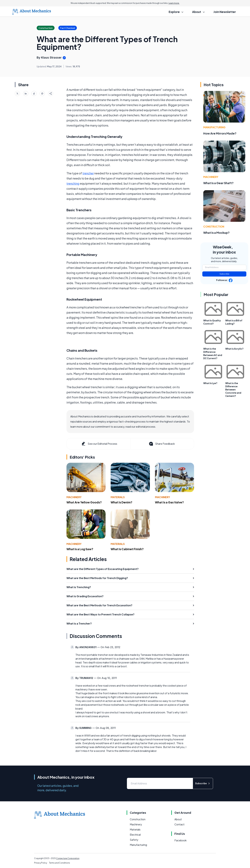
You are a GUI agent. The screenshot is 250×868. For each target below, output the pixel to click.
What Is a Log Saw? (80, 549)
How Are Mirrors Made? (220, 133)
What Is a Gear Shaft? (218, 183)
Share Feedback (162, 444)
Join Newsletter (225, 12)
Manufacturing (214, 127)
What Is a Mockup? (216, 233)
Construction (214, 226)
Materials (118, 497)
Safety (134, 840)
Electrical (135, 835)
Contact (179, 824)
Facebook (180, 840)
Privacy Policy (41, 863)
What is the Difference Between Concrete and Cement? (233, 389)
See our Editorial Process (99, 444)
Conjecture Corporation (68, 858)
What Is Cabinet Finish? (127, 549)
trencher (88, 173)
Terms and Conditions (59, 863)
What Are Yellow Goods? (84, 502)
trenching (73, 183)
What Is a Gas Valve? (169, 502)
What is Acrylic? (234, 349)
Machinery (74, 497)
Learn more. (174, 3)
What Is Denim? (121, 502)
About (178, 819)
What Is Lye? (210, 383)
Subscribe (224, 274)
